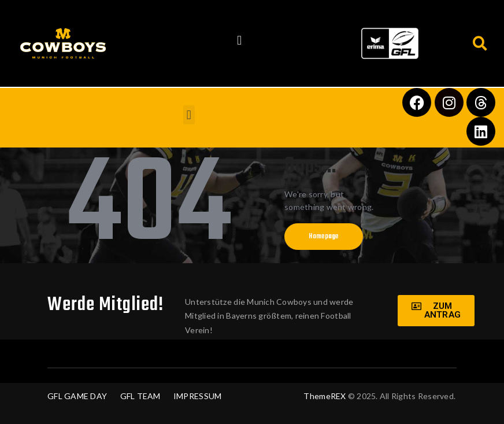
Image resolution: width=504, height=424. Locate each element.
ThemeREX (325, 396)
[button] (240, 41)
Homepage (324, 237)
